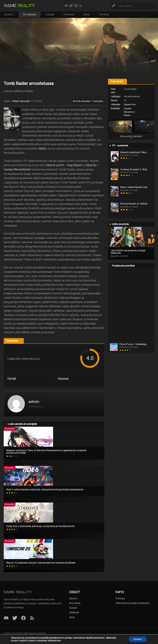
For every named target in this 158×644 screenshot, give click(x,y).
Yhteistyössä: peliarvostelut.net (133, 603)
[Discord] (6, 618)
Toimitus (104, 14)
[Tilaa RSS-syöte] (81, 6)
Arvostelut (30, 14)
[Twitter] (15, 618)
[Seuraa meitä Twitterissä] (71, 6)
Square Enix (130, 104)
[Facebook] (23, 618)
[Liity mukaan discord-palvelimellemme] (66, 6)
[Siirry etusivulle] (19, 6)
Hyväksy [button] (138, 639)
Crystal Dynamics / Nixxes (130, 112)
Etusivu (9, 14)
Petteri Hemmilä (21, 101)
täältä (42, 148)
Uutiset (50, 14)
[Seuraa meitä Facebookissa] (76, 6)
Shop (87, 14)
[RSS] (32, 618)
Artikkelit (69, 14)
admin (34, 402)
